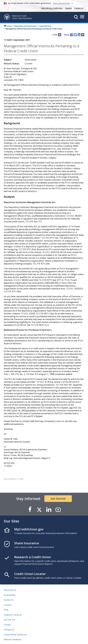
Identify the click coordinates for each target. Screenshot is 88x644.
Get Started (58, 499)
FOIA (6, 610)
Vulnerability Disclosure (15, 635)
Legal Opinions (45, 26)
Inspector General (13, 615)
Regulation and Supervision (25, 26)
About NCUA (10, 590)
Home (9, 26)
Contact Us (79, 8)
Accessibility (10, 595)
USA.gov (8, 630)
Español (68, 8)
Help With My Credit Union (51, 8)
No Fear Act (9, 620)
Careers (8, 605)
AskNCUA (8, 600)
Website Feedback (13, 639)
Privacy (7, 625)
